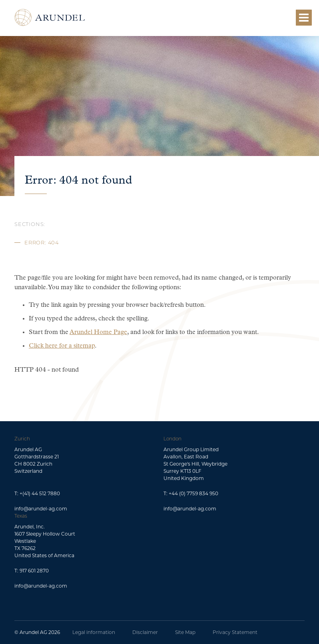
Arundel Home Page (98, 332)
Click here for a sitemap (62, 346)
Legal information (94, 632)
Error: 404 (42, 243)
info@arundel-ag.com (41, 509)
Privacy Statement (235, 632)
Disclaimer (145, 632)
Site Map (185, 632)
